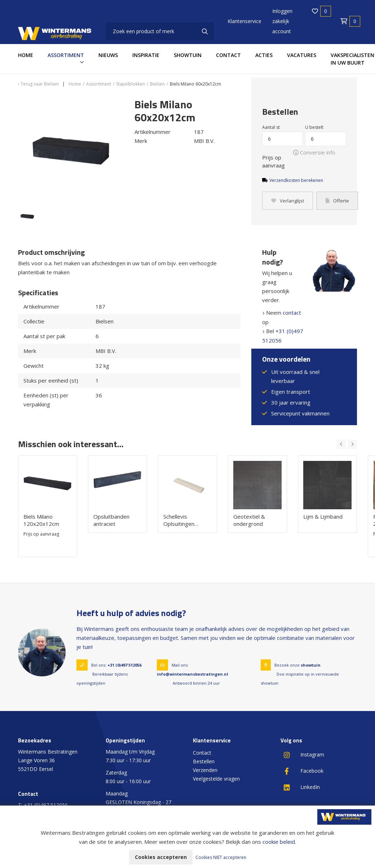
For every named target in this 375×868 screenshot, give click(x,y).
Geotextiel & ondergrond (249, 520)
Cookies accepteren (161, 857)
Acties (264, 55)
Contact (228, 55)
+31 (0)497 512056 (124, 665)
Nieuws (108, 55)
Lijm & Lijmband (323, 516)
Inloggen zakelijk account (282, 21)
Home (26, 55)
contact (292, 313)
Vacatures (302, 55)
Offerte (337, 201)
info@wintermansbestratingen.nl (193, 674)
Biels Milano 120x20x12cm (41, 520)
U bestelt (314, 127)
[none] (205, 31)
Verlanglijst (288, 201)
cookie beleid (279, 842)
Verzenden (205, 770)
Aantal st (271, 127)
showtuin (311, 665)
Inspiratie (146, 55)
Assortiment (66, 55)
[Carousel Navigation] (347, 444)
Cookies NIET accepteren (221, 857)
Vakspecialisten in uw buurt (352, 59)
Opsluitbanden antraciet (111, 520)
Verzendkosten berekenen (296, 180)
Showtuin (188, 55)
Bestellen (204, 761)
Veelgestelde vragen (216, 779)
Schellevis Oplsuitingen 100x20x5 (179, 520)
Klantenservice (244, 21)
